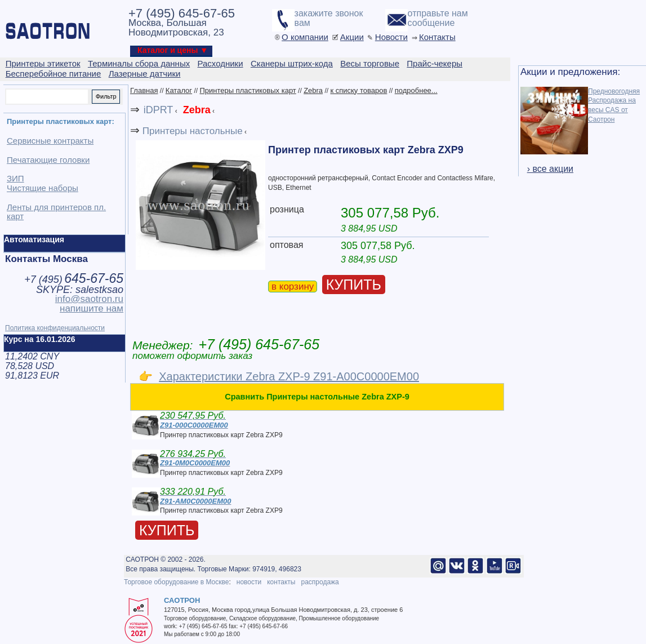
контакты (281, 582)
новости (249, 582)
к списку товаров (358, 90)
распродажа (320, 582)
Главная (144, 90)
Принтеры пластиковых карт (248, 90)
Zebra (313, 90)
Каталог (179, 90)
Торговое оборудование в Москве (176, 582)
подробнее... (416, 90)
